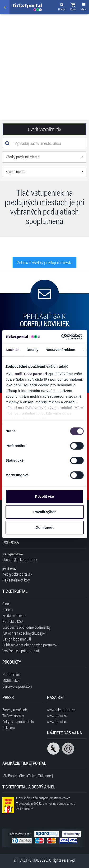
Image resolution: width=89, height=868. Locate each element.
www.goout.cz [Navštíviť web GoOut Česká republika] (57, 722)
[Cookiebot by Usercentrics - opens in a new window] (62, 337)
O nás (6, 604)
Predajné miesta (14, 615)
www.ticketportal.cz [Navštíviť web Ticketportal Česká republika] (61, 710)
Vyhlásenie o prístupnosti (21, 651)
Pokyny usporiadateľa (18, 722)
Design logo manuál (17, 639)
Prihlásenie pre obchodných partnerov (30, 645)
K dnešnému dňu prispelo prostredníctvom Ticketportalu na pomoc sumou (46, 803)
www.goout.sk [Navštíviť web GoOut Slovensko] (57, 716)
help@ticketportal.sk (17, 574)
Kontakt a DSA (13, 621)
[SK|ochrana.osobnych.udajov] (24, 633)
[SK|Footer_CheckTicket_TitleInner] (28, 776)
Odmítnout (45, 527)
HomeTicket (11, 674)
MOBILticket (11, 680)
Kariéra (7, 609)
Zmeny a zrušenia (15, 710)
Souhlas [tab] (12, 350)
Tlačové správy (13, 716)
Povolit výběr (44, 512)
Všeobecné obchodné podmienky (26, 627)
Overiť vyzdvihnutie (44, 129)
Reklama (9, 727)
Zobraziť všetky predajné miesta (44, 262)
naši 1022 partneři (31, 374)
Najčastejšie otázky (16, 580)
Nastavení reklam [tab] (60, 350)
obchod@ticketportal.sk (20, 559)
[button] (73, 8)
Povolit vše (44, 496)
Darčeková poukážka (17, 686)
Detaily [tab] (33, 350)
